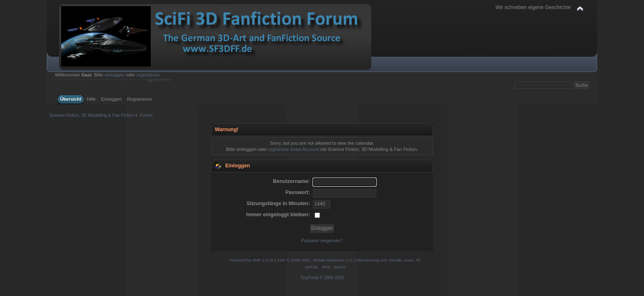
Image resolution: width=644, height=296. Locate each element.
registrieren (148, 75)
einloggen (115, 75)
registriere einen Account (293, 149)
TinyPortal (309, 278)
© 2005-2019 (332, 278)
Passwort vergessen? (322, 240)
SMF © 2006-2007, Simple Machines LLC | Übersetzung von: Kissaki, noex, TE (349, 260)
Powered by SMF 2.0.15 (252, 260)
